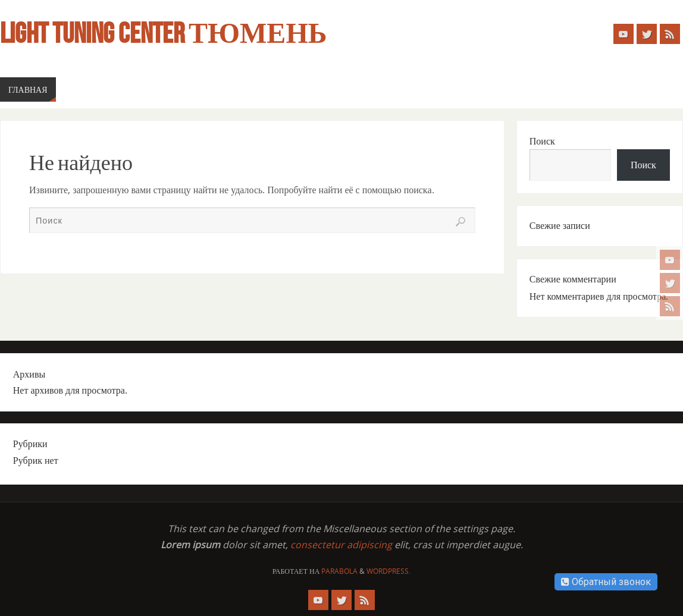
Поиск (542, 141)
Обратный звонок (606, 582)
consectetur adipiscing (341, 545)
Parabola (339, 571)
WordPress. (389, 571)
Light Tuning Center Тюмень (163, 33)
